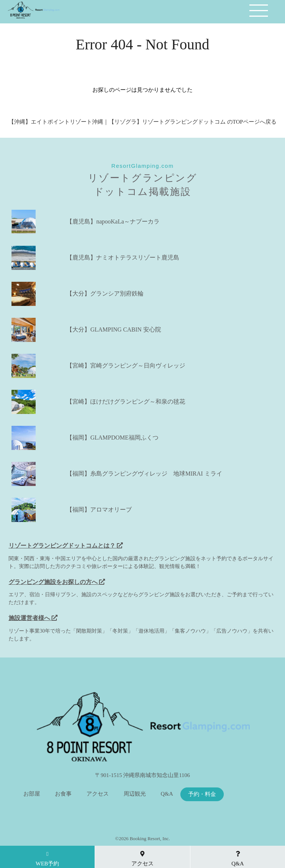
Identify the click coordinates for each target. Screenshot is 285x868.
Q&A (167, 794)
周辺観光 (135, 794)
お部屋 (32, 794)
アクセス (98, 794)
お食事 (63, 794)
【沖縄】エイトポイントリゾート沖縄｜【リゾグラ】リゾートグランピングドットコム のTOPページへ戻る (142, 122)
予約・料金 (202, 794)
